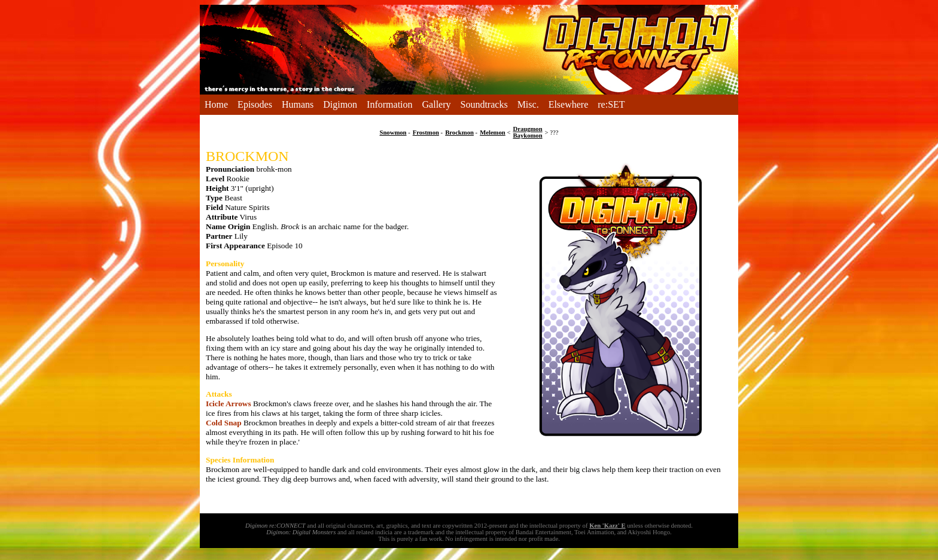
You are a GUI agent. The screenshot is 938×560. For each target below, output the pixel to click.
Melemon (493, 133)
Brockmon (459, 133)
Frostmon (426, 133)
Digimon (340, 104)
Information (389, 104)
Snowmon (393, 133)
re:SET (611, 104)
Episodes (255, 104)
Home (216, 104)
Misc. (528, 104)
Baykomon (527, 136)
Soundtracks (484, 104)
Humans (298, 104)
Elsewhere (569, 104)
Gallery (437, 104)
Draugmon (527, 129)
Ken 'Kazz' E (607, 526)
